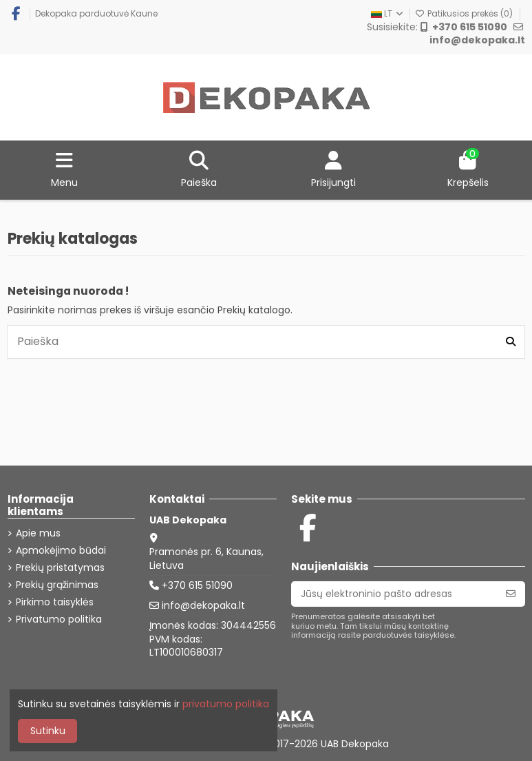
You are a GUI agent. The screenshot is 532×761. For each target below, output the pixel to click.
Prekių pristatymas (60, 568)
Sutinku (48, 731)
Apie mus (38, 533)
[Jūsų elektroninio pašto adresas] (394, 594)
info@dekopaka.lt (203, 605)
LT (388, 13)
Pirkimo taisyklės (55, 602)
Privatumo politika (59, 619)
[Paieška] (511, 342)
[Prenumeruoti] (511, 594)
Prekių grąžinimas (57, 585)
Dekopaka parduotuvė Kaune (96, 13)
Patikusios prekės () (465, 13)
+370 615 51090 (197, 585)
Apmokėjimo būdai (61, 551)
